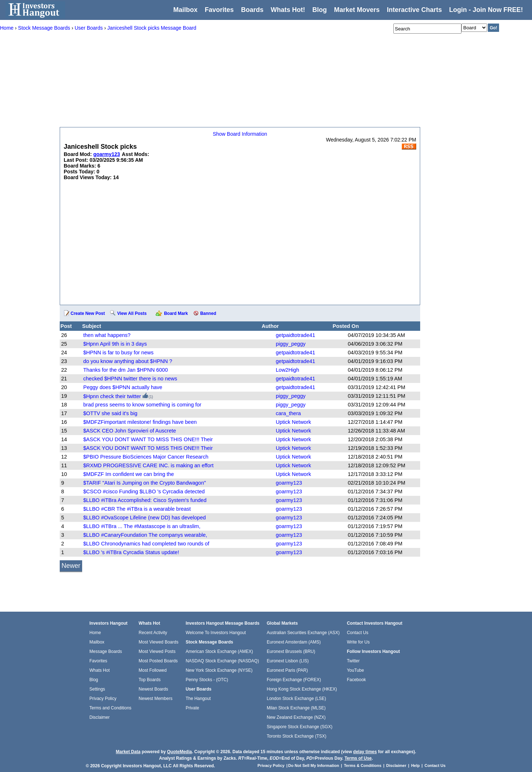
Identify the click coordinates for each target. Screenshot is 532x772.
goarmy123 (289, 483)
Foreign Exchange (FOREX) (294, 680)
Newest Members (155, 699)
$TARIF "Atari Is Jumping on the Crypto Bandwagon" (145, 483)
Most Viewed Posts (157, 651)
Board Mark (176, 313)
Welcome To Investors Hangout (216, 633)
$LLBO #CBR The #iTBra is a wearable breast (137, 509)
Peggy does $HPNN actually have (123, 387)
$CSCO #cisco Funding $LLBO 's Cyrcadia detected (144, 492)
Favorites (219, 10)
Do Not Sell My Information (314, 765)
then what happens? (107, 335)
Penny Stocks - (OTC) (207, 680)
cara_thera (288, 413)
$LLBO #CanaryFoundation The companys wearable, (145, 535)
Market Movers (357, 10)
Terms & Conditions (363, 765)
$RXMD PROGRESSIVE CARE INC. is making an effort (148, 465)
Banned (208, 313)
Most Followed (153, 670)
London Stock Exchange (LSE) (296, 699)
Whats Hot (100, 670)
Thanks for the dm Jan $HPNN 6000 (126, 370)
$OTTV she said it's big (110, 413)
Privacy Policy (103, 699)
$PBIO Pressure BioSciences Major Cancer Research (146, 457)
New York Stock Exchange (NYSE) (219, 670)
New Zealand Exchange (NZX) (296, 717)
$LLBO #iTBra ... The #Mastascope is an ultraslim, (142, 526)
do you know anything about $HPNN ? (128, 361)
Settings (97, 689)
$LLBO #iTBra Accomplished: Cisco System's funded (145, 500)
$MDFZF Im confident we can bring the (129, 474)
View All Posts (132, 313)
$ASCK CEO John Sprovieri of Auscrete (130, 431)
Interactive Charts (414, 10)
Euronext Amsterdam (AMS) (294, 642)
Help (415, 765)
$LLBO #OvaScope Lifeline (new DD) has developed (145, 518)
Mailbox (185, 10)
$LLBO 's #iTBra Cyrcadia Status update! (131, 552)
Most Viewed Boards (159, 642)
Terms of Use (358, 758)
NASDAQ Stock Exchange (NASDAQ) (222, 661)
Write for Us (358, 642)
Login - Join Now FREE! (486, 10)
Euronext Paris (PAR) (287, 670)
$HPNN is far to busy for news (118, 353)
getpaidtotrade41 (295, 335)
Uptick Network (294, 422)
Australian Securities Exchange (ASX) (303, 633)
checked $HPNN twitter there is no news (130, 379)
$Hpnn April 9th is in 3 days (115, 344)
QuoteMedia (179, 752)
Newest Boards (153, 689)
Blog (94, 680)
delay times (365, 752)
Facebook (356, 680)
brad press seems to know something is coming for (142, 405)
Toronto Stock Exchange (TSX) (297, 736)
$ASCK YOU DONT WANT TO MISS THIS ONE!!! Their (148, 439)
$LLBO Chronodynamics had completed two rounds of (146, 544)
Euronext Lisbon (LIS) (288, 661)
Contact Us (357, 633)
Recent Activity (153, 633)
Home (95, 633)
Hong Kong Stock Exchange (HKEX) (302, 689)
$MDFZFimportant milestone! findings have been (140, 422)
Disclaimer (100, 717)
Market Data (128, 752)
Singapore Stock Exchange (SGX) (299, 727)
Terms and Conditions (110, 708)
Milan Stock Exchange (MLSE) (296, 708)
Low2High (288, 370)
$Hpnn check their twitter (112, 396)
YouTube (355, 670)
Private (192, 708)
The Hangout (198, 699)
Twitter (353, 661)
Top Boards (150, 680)
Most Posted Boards (158, 661)
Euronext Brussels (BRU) (291, 651)
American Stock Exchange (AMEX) (219, 651)
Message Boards (106, 651)
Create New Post (88, 313)
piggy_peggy (291, 344)
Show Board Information (240, 134)
